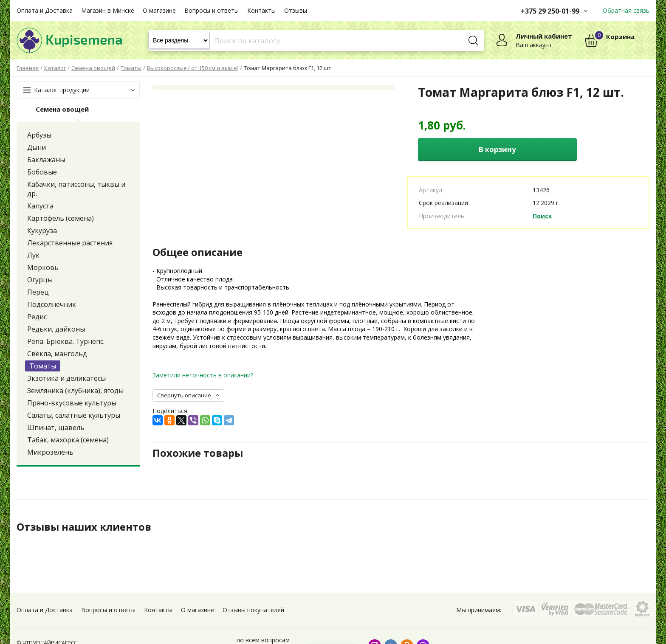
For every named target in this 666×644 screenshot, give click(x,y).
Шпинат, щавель (56, 427)
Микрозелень (50, 452)
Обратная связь (626, 10)
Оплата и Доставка (45, 10)
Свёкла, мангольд (57, 354)
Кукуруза (42, 231)
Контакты (261, 10)
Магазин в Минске (108, 10)
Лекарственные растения (70, 243)
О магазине (159, 10)
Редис (37, 317)
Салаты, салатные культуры (74, 415)
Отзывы (296, 10)
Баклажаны (46, 160)
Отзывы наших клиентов (84, 527)
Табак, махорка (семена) (68, 440)
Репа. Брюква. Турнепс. (66, 341)
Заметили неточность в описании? (203, 375)
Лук (33, 255)
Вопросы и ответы (212, 10)
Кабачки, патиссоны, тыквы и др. (76, 189)
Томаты (43, 366)
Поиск (542, 216)
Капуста (40, 206)
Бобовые (42, 172)
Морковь (43, 267)
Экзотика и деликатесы (66, 378)
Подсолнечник (52, 304)
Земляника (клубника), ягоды (75, 391)
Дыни (37, 147)
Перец (38, 292)
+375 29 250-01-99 (550, 11)
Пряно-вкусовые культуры (72, 403)
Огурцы (40, 280)
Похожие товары (198, 453)
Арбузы (39, 135)
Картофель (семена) (61, 218)
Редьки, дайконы (56, 329)
